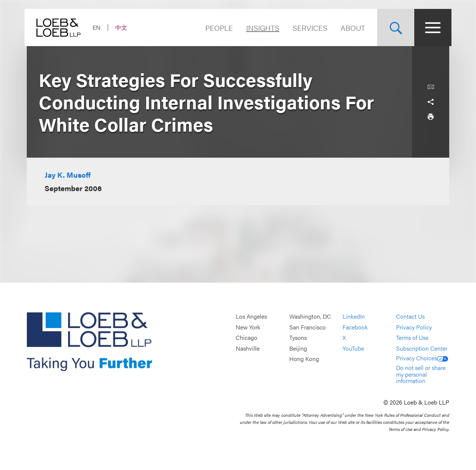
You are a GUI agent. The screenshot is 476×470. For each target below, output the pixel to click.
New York (248, 327)
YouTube (353, 348)
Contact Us (410, 316)
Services (308, 28)
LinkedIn (354, 316)
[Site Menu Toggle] (431, 28)
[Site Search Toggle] (393, 28)
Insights (260, 28)
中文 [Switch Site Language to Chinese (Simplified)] (123, 27)
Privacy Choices (422, 358)
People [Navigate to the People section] (217, 28)
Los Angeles (251, 316)
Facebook (355, 327)
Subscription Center (422, 348)
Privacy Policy (414, 327)
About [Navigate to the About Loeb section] (351, 28)
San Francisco (308, 327)
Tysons (298, 338)
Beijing (298, 348)
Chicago (247, 338)
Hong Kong (304, 359)
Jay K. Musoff (68, 175)
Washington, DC (310, 316)
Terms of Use (412, 338)
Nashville (248, 348)
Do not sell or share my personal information (421, 374)
